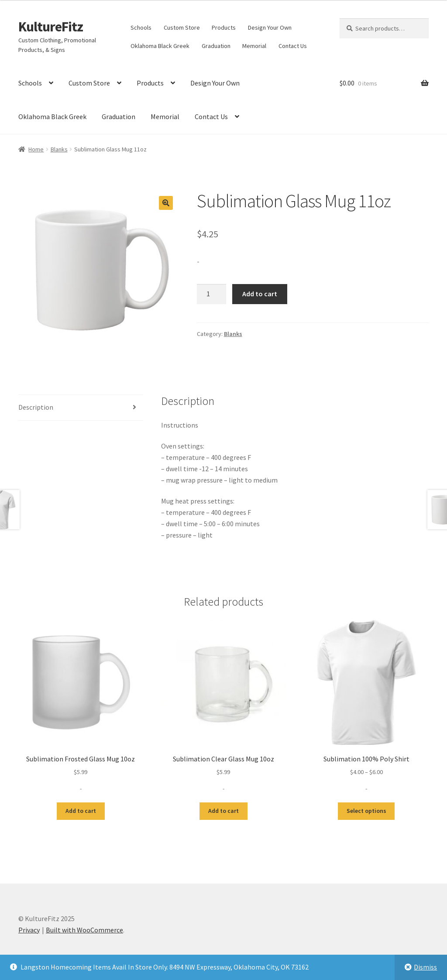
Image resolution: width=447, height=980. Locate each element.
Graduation (216, 46)
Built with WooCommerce (84, 930)
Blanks (59, 149)
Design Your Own (270, 27)
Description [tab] (36, 407)
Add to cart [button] (81, 811)
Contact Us (293, 46)
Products (224, 27)
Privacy (29, 930)
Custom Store (182, 27)
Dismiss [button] (425, 967)
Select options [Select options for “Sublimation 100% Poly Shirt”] (366, 811)
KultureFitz (51, 27)
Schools (141, 27)
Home (36, 149)
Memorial (254, 46)
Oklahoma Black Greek (160, 46)
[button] (166, 203)
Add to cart (260, 294)
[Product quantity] (212, 294)
